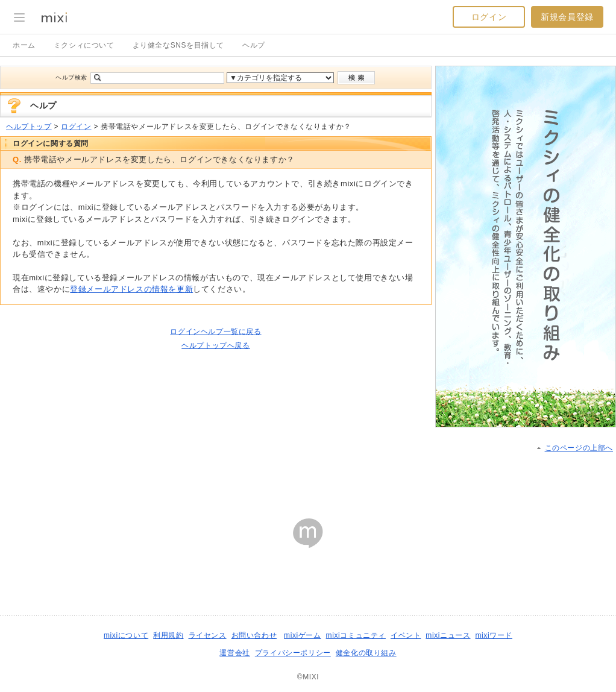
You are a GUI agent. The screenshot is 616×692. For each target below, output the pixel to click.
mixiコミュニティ (356, 635)
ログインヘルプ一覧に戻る (215, 332)
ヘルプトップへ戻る (215, 345)
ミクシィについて (84, 45)
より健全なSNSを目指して (178, 45)
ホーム (24, 45)
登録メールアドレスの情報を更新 (131, 289)
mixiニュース (448, 635)
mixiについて (126, 635)
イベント (406, 635)
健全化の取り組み (366, 653)
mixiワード (494, 635)
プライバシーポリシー (293, 653)
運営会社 (234, 653)
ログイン (489, 17)
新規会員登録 (567, 17)
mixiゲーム (303, 635)
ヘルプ (254, 45)
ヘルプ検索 (71, 77)
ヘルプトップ (29, 127)
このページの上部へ (579, 448)
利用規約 (168, 635)
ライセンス (208, 635)
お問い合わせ (254, 635)
